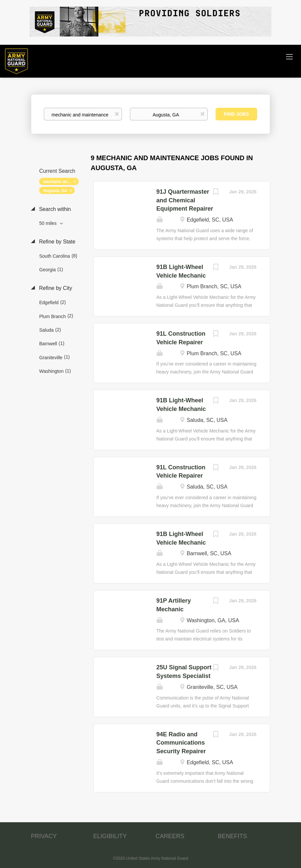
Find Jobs (236, 114)
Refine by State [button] (56, 242)
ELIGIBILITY (110, 836)
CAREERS (170, 836)
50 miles (49, 223)
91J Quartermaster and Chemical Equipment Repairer (185, 200)
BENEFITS (233, 836)
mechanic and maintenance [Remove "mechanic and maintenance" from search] (61, 182)
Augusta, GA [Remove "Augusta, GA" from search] (55, 191)
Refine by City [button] (55, 288)
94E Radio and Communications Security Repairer (181, 743)
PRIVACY (44, 836)
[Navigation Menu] (289, 56)
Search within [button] (54, 209)
